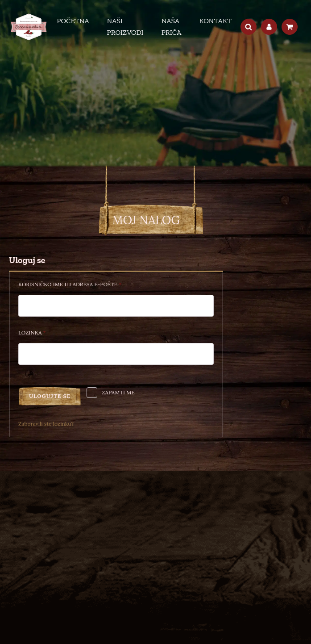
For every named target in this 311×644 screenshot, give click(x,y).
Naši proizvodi (125, 27)
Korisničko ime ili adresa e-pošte (84, 283)
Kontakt (215, 21)
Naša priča (172, 27)
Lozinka (46, 332)
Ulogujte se (50, 396)
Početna (73, 21)
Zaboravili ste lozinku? (46, 424)
